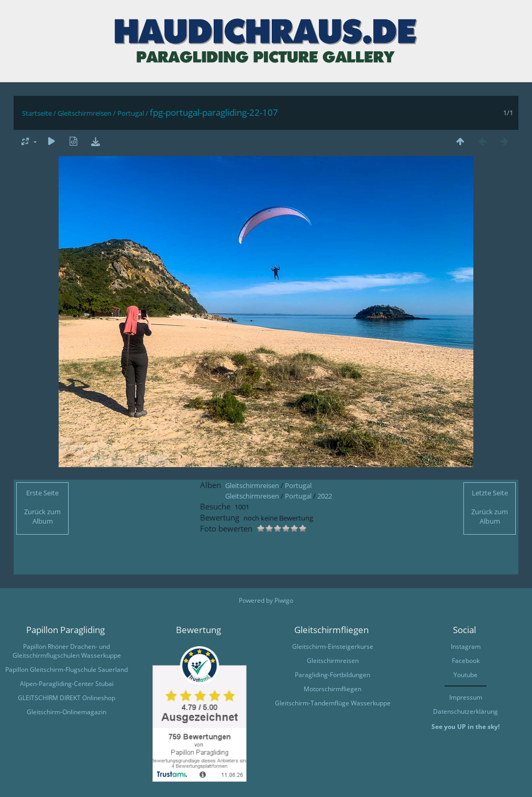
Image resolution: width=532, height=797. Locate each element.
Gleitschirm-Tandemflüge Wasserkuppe (333, 703)
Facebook (466, 661)
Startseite (37, 113)
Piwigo (284, 600)
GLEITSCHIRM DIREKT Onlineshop (66, 698)
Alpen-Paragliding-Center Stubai (67, 684)
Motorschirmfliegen (332, 689)
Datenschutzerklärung (465, 711)
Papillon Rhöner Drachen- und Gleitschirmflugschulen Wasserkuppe (67, 651)
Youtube (465, 675)
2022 (325, 496)
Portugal (131, 113)
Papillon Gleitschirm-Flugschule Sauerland (66, 669)
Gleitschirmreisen (85, 113)
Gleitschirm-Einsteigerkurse (333, 646)
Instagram (466, 646)
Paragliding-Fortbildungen (332, 675)
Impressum (466, 697)
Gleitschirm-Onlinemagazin (66, 712)
